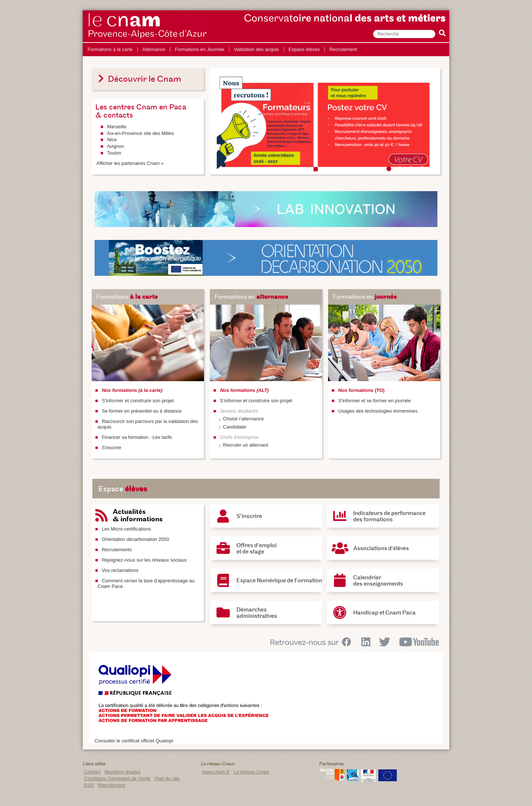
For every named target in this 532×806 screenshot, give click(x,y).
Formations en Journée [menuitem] (199, 49)
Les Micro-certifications (126, 529)
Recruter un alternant (246, 445)
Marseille (117, 127)
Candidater (235, 427)
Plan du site (167, 778)
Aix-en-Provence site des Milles (140, 133)
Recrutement (112, 785)
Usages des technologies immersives (378, 411)
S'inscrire (111, 448)
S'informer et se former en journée (374, 401)
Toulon (114, 153)
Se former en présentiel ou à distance (141, 411)
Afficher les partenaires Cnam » (130, 163)
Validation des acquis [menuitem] (256, 49)
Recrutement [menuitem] (343, 49)
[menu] (222, 50)
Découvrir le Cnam (139, 79)
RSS (89, 785)
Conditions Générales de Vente (117, 778)
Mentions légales (123, 772)
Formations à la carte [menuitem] (110, 49)
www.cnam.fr (216, 772)
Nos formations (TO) (361, 390)
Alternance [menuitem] (154, 49)
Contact (92, 772)
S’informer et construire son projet (256, 401)
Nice (112, 140)
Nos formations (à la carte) (132, 390)
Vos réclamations (120, 570)
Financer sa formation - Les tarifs (137, 437)
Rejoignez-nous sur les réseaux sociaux (144, 560)
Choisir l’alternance (244, 419)
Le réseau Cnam (252, 772)
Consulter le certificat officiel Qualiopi (134, 741)
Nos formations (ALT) (244, 390)
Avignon (115, 146)
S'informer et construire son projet (138, 401)
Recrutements (117, 550)
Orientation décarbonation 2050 (135, 539)
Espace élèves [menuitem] (304, 49)
